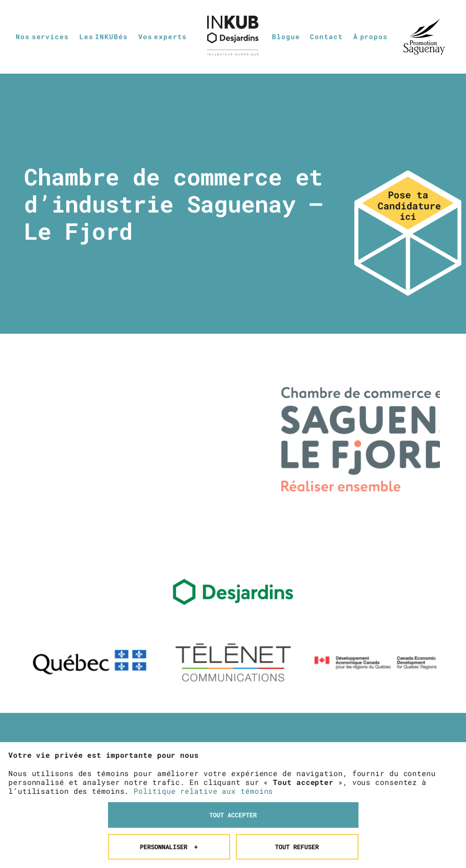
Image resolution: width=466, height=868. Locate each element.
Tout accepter (233, 759)
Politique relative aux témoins (203, 735)
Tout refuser (297, 790)
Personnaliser (169, 790)
